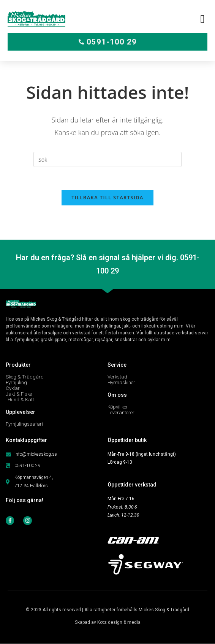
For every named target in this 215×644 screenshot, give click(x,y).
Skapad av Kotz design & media (108, 623)
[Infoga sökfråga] (107, 159)
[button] (202, 19)
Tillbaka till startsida (107, 197)
